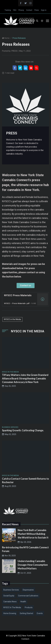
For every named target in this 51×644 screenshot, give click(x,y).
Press (37, 10)
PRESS (14, 51)
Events (40, 613)
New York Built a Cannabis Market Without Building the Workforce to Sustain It (33, 534)
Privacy (21, 10)
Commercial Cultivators (28, 596)
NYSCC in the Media (12, 319)
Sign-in (44, 10)
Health (23, 602)
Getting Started (26, 613)
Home (7, 38)
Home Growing (10, 613)
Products (29, 607)
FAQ (15, 10)
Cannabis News (10, 602)
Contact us (26, 285)
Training (8, 10)
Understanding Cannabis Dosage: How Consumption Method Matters (33, 565)
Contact (29, 10)
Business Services (11, 590)
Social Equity (9, 596)
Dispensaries (28, 590)
